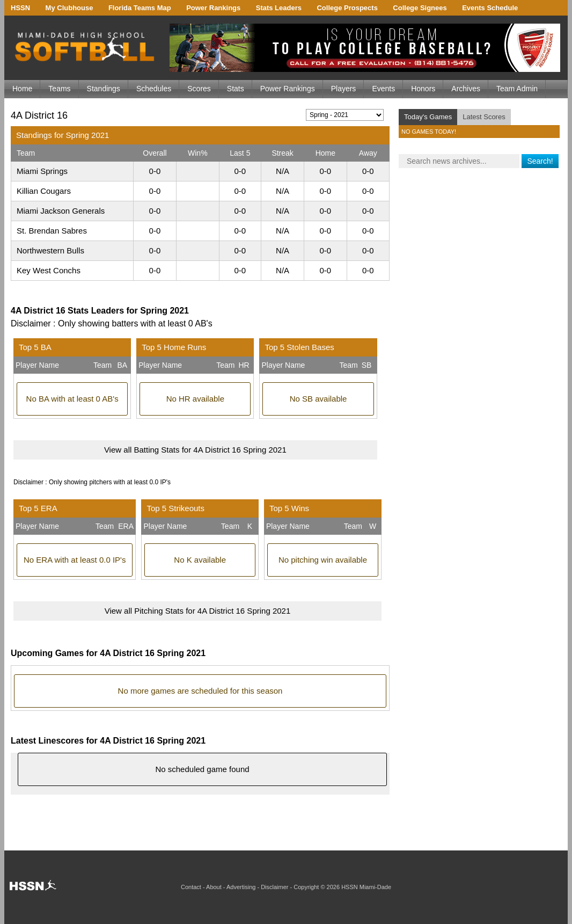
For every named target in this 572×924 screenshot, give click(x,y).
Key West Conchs (49, 270)
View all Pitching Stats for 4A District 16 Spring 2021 (198, 611)
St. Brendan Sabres (52, 231)
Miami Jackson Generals (61, 211)
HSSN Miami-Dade (366, 887)
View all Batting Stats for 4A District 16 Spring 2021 (195, 450)
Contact (191, 887)
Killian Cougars (44, 191)
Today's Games (428, 117)
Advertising (241, 887)
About (214, 887)
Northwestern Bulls (50, 250)
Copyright (306, 887)
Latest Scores (484, 117)
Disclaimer (274, 887)
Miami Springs (42, 171)
